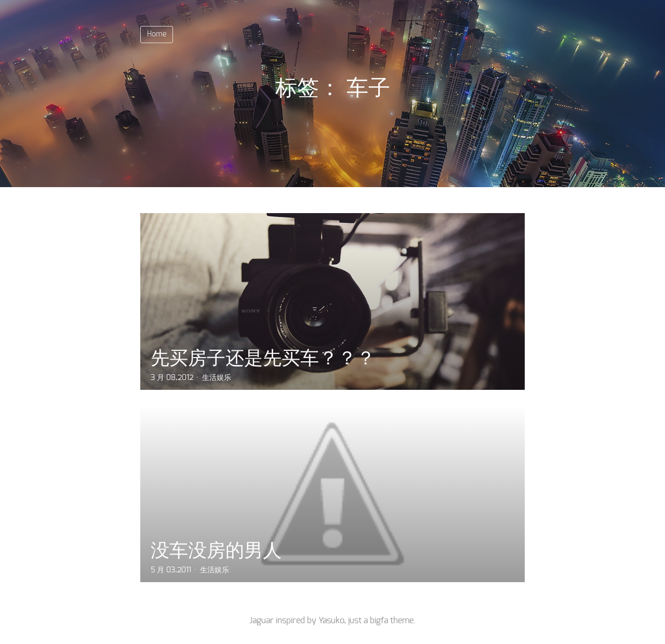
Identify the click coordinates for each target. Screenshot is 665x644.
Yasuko (331, 621)
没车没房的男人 (216, 550)
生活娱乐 (217, 378)
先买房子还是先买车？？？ (263, 358)
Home (157, 34)
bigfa (379, 621)
